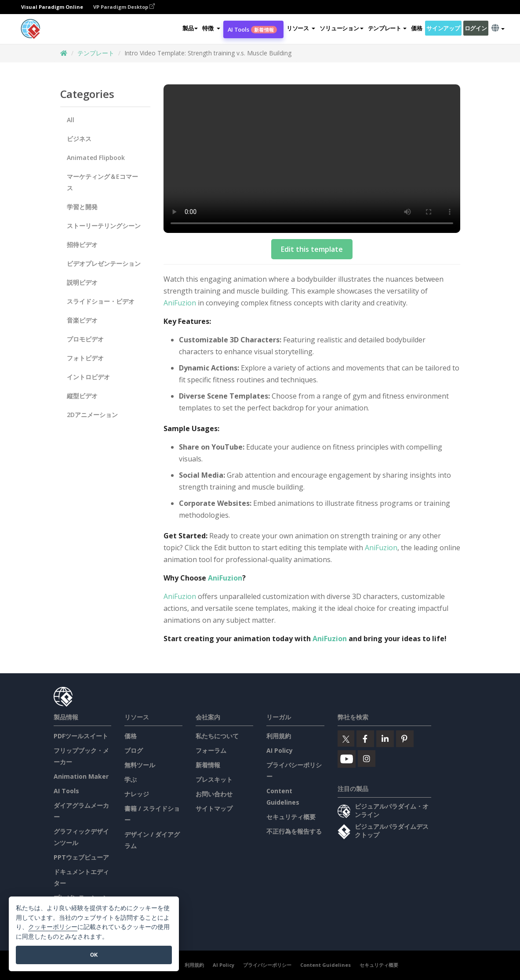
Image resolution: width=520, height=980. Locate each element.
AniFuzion (180, 303)
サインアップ (443, 28)
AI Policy (280, 750)
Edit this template (312, 249)
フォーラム (211, 750)
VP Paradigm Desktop (124, 7)
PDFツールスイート (81, 736)
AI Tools (252, 29)
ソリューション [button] (341, 28)
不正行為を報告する (294, 831)
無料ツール (140, 765)
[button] (211, 28)
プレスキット (214, 779)
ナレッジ (137, 794)
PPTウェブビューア (81, 857)
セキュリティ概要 (291, 817)
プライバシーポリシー (267, 965)
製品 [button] (190, 28)
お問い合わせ (214, 794)
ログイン (476, 28)
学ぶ (131, 779)
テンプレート (96, 53)
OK (94, 955)
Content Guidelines (325, 965)
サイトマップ (214, 808)
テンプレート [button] (387, 28)
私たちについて (217, 736)
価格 (416, 28)
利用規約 (279, 736)
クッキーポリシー (53, 927)
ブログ (134, 750)
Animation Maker (81, 776)
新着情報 (208, 765)
